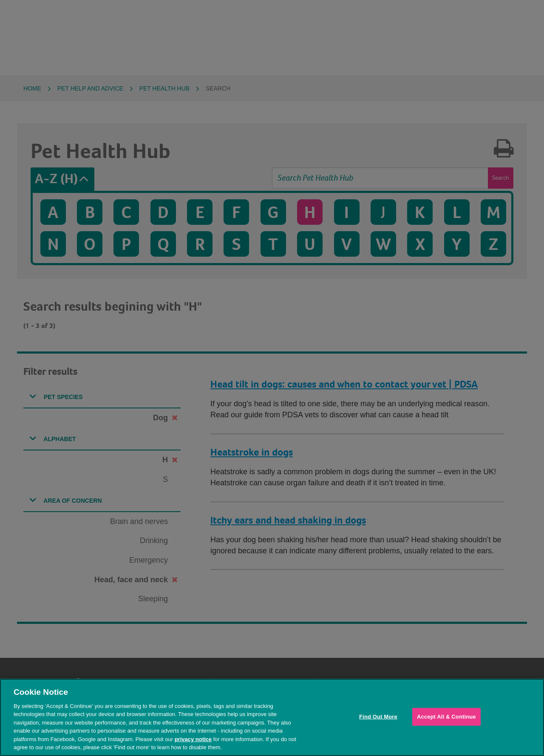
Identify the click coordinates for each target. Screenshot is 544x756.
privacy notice (193, 739)
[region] (272, 717)
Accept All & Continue (446, 717)
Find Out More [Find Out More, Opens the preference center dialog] (378, 717)
